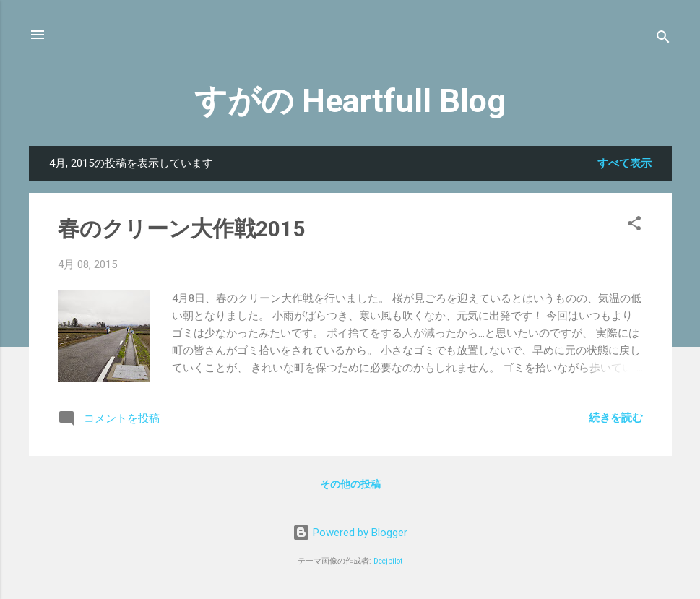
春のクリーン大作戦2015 (181, 229)
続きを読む (616, 418)
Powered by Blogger (350, 533)
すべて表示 (625, 163)
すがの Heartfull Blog (350, 101)
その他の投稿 (350, 484)
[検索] (663, 39)
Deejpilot (388, 561)
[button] (634, 226)
